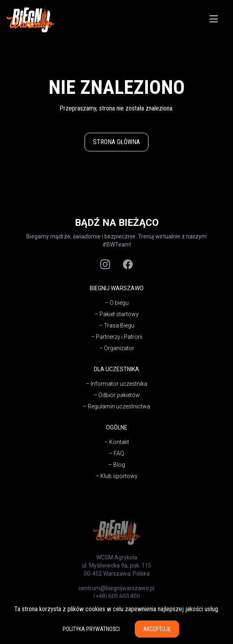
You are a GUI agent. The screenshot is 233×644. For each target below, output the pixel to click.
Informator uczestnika (119, 384)
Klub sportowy (119, 476)
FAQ (119, 453)
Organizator (119, 348)
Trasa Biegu (119, 325)
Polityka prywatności (91, 629)
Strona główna (116, 142)
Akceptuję (157, 629)
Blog (119, 465)
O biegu (119, 303)
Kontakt (119, 442)
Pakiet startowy (119, 314)
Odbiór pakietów (119, 395)
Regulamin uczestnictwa (119, 406)
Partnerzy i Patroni (119, 337)
